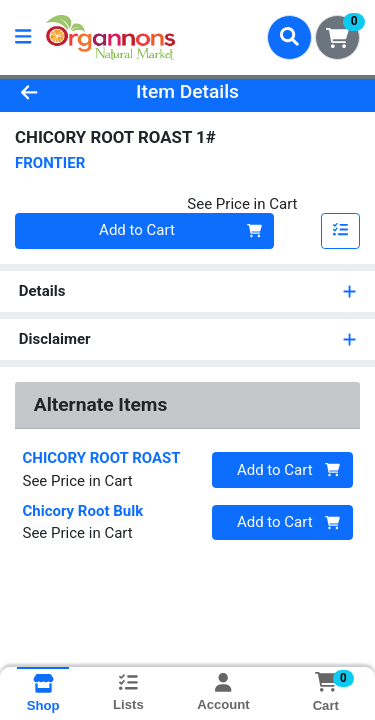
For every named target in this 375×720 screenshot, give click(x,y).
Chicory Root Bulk (83, 511)
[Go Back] (58, 92)
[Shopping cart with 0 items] (337, 37)
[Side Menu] (23, 37)
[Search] (289, 37)
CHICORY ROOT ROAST (102, 458)
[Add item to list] (341, 231)
